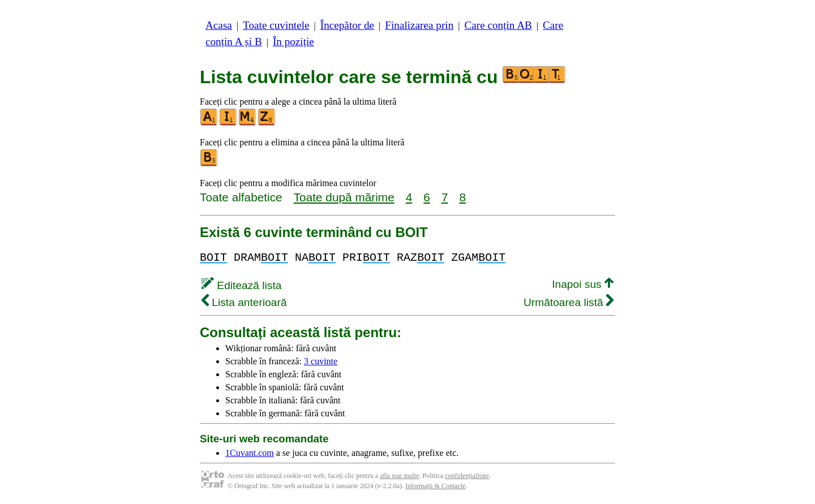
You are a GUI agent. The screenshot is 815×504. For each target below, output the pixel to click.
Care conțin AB (498, 25)
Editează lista (241, 285)
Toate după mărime (344, 197)
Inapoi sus (583, 284)
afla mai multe (399, 476)
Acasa (219, 25)
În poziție (293, 42)
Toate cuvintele (276, 25)
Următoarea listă (569, 302)
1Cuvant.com (250, 453)
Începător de (347, 25)
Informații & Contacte (436, 486)
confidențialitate (467, 476)
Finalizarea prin (419, 25)
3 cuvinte (321, 361)
